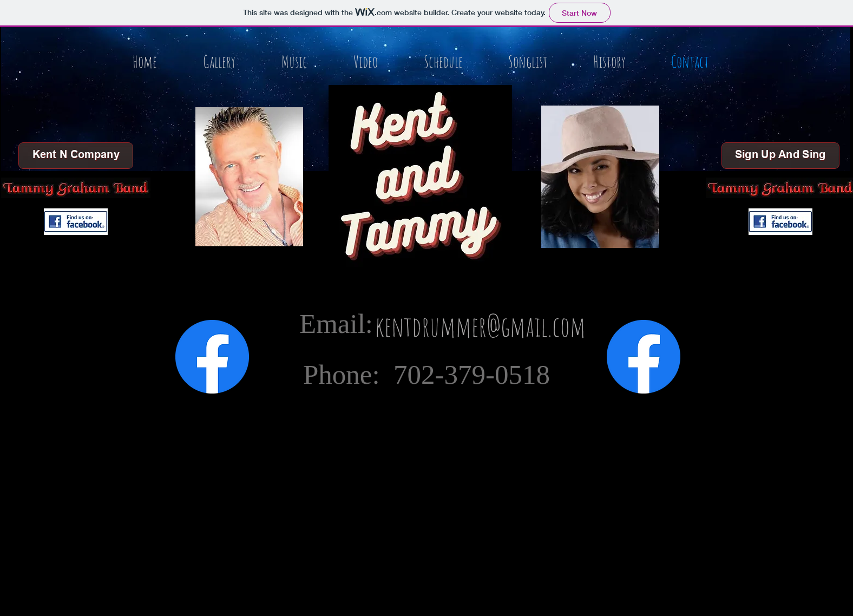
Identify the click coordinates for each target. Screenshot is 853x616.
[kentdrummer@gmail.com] (480, 326)
